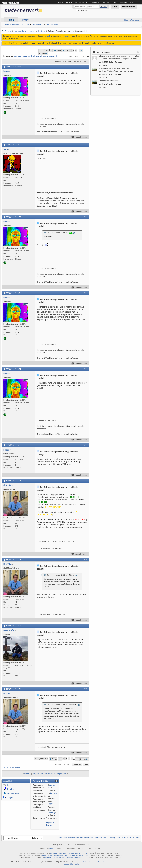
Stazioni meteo (82, 3)
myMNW (123, 3)
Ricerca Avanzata (131, 20)
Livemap (96, 3)
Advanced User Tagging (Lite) (55, 857)
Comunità (25, 24)
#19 (86, 625)
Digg (9, 785)
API (114, 3)
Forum (69, 3)
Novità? (25, 20)
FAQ (7, 24)
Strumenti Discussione (62, 61)
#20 (86, 689)
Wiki (132, 3)
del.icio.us (11, 789)
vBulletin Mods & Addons (77, 853)
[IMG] (50, 804)
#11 (86, 67)
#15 (86, 369)
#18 (86, 559)
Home (61, 3)
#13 (86, 217)
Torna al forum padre (11, 767)
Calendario (15, 24)
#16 (86, 445)
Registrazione (129, 7)
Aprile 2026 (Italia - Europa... (110, 62)
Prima (57, 50)
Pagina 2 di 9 (47, 50)
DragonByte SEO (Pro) (58, 853)
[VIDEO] (51, 813)
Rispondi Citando (80, 137)
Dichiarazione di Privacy (105, 837)
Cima (86, 765)
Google (10, 797)
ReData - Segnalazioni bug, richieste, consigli (35, 56)
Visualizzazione (79, 61)
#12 (86, 144)
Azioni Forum (38, 24)
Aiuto (115, 7)
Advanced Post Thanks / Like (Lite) (55, 855)
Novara (27, 773)
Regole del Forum (51, 824)
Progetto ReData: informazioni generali (49, 773)
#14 (86, 293)
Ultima (43, 53)
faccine (53, 793)
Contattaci (62, 837)
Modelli (106, 3)
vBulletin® (53, 848)
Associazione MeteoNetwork (81, 837)
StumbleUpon (13, 793)
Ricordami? (81, 11)
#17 (86, 480)
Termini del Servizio (125, 837)
